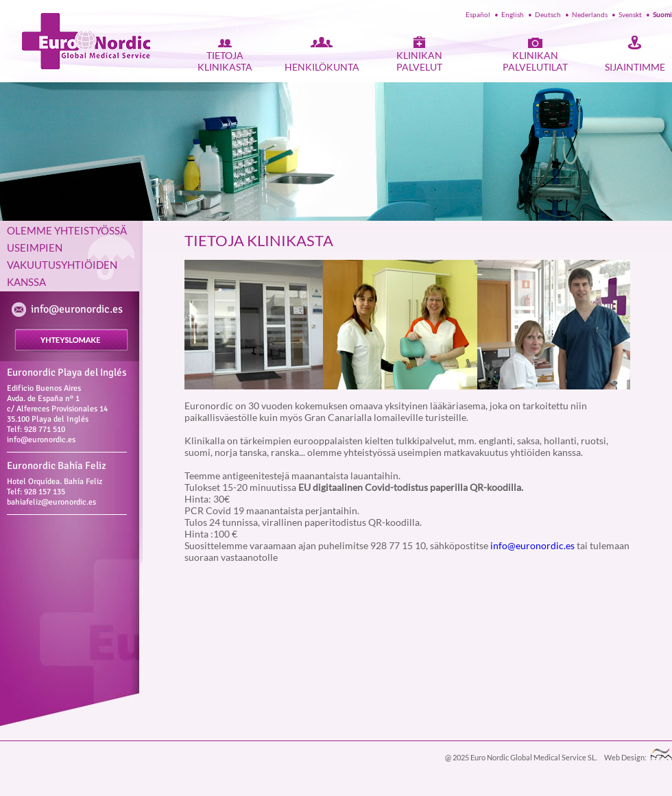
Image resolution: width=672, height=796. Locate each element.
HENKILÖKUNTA (322, 67)
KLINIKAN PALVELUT (419, 61)
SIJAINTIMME (635, 67)
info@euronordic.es (77, 309)
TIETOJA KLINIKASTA (225, 61)
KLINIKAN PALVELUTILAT (535, 61)
